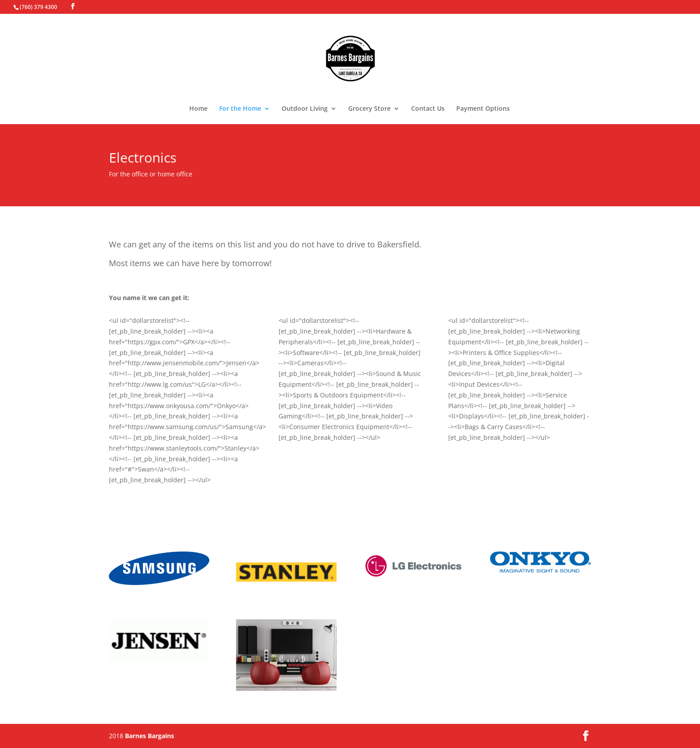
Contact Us (428, 109)
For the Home (240, 109)
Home (198, 109)
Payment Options (483, 109)
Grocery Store (369, 109)
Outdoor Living (305, 109)
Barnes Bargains (150, 736)
